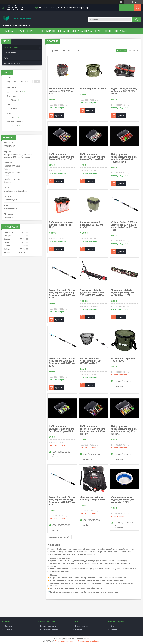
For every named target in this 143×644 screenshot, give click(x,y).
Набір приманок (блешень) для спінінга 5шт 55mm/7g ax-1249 (62, 429)
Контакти (63, 31)
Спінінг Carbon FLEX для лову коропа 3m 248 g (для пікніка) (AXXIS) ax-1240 (62, 501)
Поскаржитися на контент (66, 641)
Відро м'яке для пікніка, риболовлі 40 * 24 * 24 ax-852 (124, 91)
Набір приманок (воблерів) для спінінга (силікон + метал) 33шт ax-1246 (93, 430)
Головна (8, 31)
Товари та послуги (48, 626)
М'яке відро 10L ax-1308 (93, 89)
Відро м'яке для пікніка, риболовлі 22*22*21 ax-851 (62, 91)
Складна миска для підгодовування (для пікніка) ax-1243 (123, 500)
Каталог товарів (25, 31)
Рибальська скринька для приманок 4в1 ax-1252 (61, 225)
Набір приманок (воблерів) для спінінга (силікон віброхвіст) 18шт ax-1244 (124, 158)
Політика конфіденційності (89, 641)
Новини (114, 630)
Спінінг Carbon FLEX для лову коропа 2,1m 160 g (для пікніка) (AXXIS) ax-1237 (62, 294)
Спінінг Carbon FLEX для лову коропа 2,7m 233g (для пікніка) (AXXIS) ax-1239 (62, 362)
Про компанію (47, 31)
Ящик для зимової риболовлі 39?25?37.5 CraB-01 (92, 225)
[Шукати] (136, 20)
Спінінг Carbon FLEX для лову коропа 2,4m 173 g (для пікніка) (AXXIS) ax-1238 (124, 226)
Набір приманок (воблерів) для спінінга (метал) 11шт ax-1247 (93, 157)
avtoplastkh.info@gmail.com (16, 191)
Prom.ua (86, 639)
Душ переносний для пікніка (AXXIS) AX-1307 (93, 498)
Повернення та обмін (116, 31)
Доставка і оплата (82, 31)
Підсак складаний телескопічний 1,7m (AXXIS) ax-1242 (91, 361)
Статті (99, 31)
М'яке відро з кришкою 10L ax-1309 (124, 360)
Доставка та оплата (49, 630)
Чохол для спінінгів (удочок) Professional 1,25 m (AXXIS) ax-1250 (92, 293)
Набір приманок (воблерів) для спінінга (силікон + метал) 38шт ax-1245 (124, 430)
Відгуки (7, 58)
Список (135, 50)
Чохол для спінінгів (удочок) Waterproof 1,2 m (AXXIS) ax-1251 (124, 293)
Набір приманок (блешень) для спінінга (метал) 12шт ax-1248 (62, 157)
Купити (58, 115)
